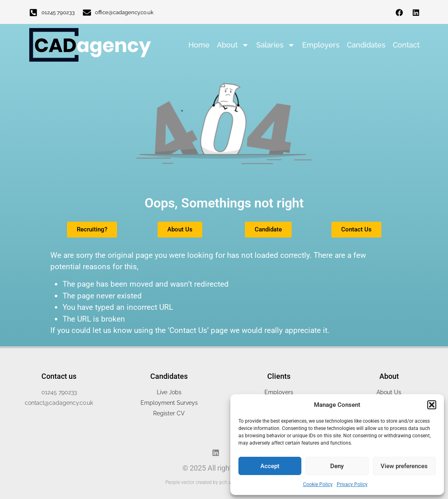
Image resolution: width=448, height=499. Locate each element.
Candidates (366, 45)
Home (199, 45)
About (233, 45)
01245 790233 (58, 12)
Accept (270, 466)
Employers (321, 45)
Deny (337, 466)
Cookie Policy (318, 484)
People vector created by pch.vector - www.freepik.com (224, 482)
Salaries (276, 45)
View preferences (404, 466)
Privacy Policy (352, 484)
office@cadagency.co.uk (124, 12)
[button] (432, 405)
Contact (406, 45)
